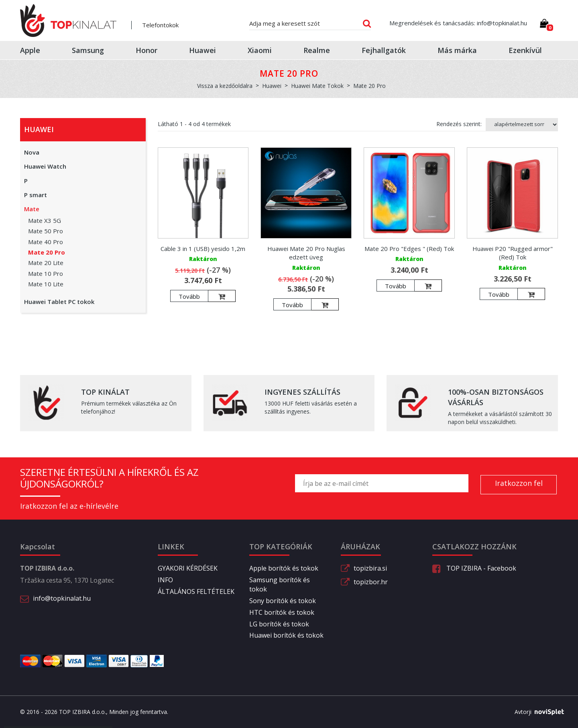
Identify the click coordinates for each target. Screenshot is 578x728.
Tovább (189, 296)
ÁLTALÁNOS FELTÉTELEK (196, 591)
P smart (36, 195)
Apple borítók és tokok (284, 568)
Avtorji (536, 712)
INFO (165, 580)
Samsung (88, 50)
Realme (317, 50)
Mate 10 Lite (46, 284)
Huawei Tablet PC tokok (59, 302)
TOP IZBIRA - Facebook (474, 568)
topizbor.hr (371, 582)
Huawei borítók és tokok (286, 635)
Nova (32, 152)
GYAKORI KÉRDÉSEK (188, 568)
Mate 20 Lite (46, 263)
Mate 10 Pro (46, 273)
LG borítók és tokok (279, 624)
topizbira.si (370, 568)
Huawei (203, 50)
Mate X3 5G (45, 220)
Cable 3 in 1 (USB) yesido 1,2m (203, 249)
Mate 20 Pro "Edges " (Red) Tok (409, 249)
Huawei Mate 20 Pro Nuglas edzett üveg (306, 253)
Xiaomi (260, 50)
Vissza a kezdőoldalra (225, 86)
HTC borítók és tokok (282, 612)
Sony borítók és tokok (283, 601)
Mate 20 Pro (47, 252)
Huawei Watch (45, 166)
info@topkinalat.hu (62, 598)
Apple (30, 50)
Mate (32, 209)
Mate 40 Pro (46, 242)
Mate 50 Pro (46, 231)
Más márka (457, 50)
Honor (147, 50)
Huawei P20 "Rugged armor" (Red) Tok (513, 253)
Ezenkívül (525, 50)
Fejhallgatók (384, 50)
